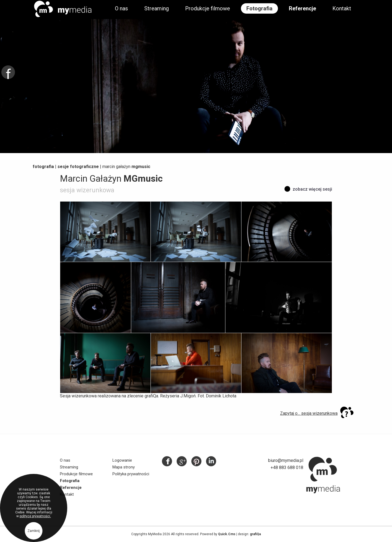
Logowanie (122, 460)
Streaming (157, 8)
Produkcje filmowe (208, 8)
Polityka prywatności (131, 474)
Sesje (78, 167)
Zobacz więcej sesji (312, 189)
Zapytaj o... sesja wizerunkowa (309, 413)
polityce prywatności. (35, 518)
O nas (121, 8)
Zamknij (34, 533)
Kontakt (342, 8)
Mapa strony (124, 467)
